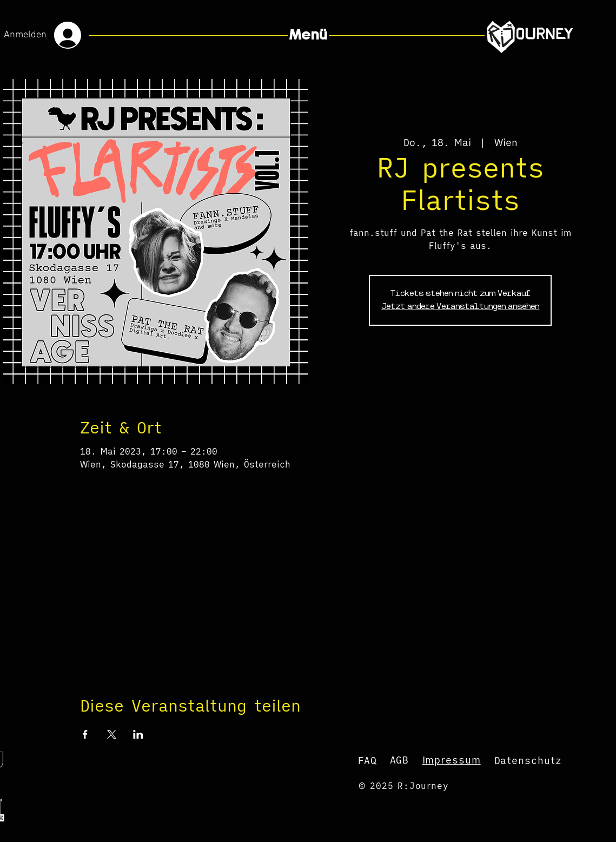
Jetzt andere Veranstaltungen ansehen (460, 307)
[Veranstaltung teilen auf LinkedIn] (138, 734)
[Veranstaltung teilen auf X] (112, 734)
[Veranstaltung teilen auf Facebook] (85, 734)
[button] (308, 35)
